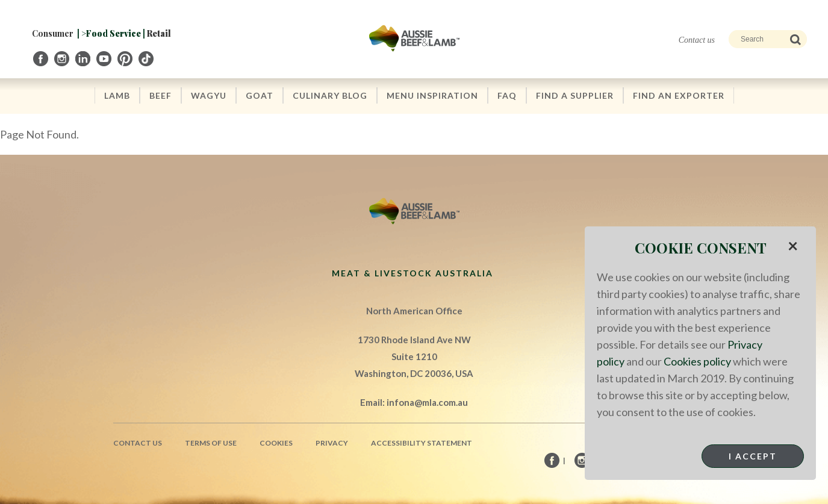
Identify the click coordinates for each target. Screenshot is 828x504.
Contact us (697, 40)
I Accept (753, 456)
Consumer (53, 33)
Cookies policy (697, 361)
